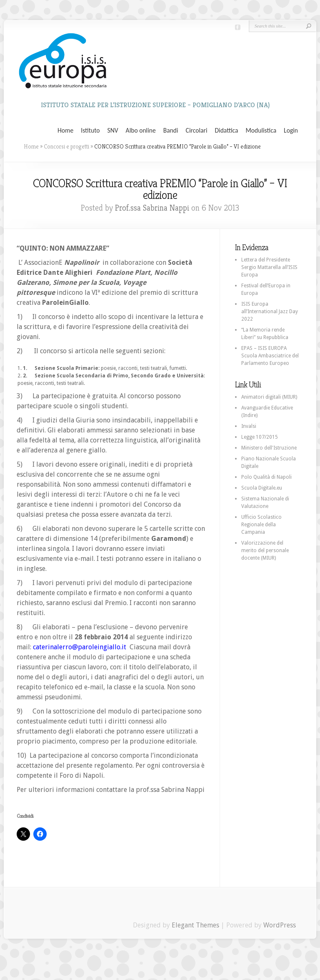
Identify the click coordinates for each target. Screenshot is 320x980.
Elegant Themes (195, 925)
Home (65, 131)
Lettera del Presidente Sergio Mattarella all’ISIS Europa (269, 267)
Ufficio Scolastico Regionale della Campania (261, 525)
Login (291, 131)
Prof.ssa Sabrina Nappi (152, 208)
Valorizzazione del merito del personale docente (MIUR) (265, 550)
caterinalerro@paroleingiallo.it (80, 647)
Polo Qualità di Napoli (266, 477)
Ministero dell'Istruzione (269, 448)
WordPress (280, 925)
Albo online (141, 131)
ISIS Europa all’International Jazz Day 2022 (270, 312)
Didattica (226, 131)
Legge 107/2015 (260, 437)
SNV (113, 131)
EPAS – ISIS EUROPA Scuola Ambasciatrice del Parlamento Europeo (270, 356)
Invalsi (249, 426)
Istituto (90, 131)
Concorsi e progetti (66, 146)
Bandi (171, 131)
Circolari (197, 131)
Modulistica (261, 131)
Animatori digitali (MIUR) (269, 397)
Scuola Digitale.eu (262, 488)
